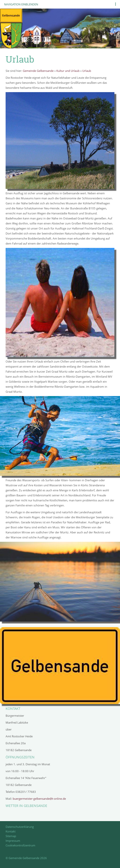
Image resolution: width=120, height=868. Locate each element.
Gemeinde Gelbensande (38, 71)
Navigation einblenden (21, 4)
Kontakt (11, 831)
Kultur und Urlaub (68, 71)
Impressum (13, 841)
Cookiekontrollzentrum (20, 845)
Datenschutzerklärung (20, 827)
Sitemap (11, 836)
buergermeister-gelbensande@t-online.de (39, 799)
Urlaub (87, 71)
